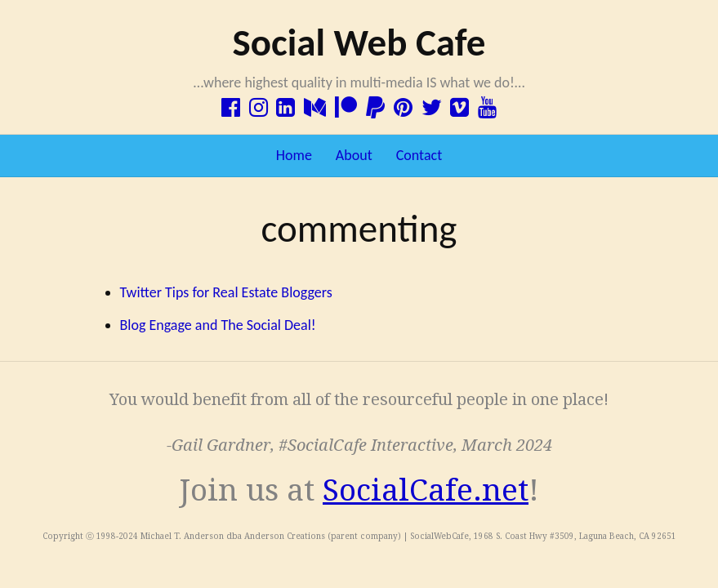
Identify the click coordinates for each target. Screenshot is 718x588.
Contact (419, 155)
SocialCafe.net (426, 490)
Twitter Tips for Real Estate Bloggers (226, 292)
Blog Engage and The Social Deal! (218, 325)
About (354, 155)
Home (294, 155)
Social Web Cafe (359, 42)
